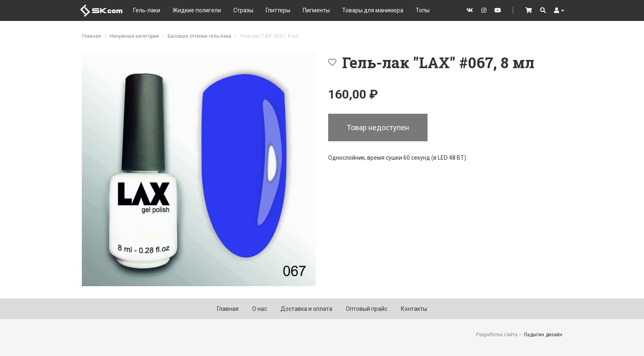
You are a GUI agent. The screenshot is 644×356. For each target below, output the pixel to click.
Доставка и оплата (306, 309)
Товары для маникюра (373, 10)
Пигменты (316, 10)
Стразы (243, 10)
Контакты (414, 309)
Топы (423, 10)
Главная (91, 36)
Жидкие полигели (197, 10)
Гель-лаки (147, 10)
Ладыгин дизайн (543, 335)
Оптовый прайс (367, 309)
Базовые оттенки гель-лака (199, 36)
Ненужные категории (134, 36)
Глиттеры (278, 10)
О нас (260, 309)
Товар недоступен (378, 127)
